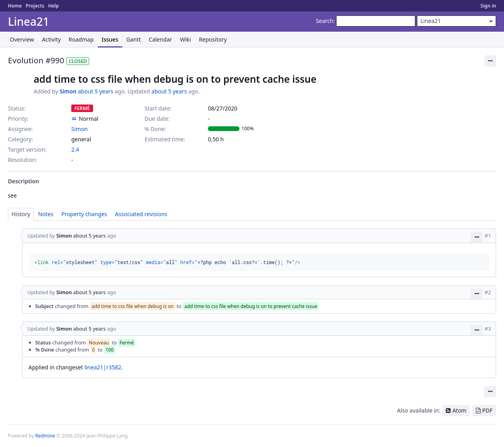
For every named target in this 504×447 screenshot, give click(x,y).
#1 (488, 236)
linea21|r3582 (103, 367)
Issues (110, 39)
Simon (68, 91)
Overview (22, 39)
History (21, 214)
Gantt (134, 39)
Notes (46, 214)
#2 (488, 292)
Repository (213, 39)
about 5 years (96, 91)
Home (15, 6)
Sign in (488, 6)
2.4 (75, 149)
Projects (35, 6)
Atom (460, 410)
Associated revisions (141, 214)
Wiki (186, 39)
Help (53, 6)
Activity (51, 39)
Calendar (161, 39)
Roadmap (81, 39)
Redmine (45, 436)
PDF (487, 410)
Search (325, 21)
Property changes (84, 214)
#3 (488, 329)
